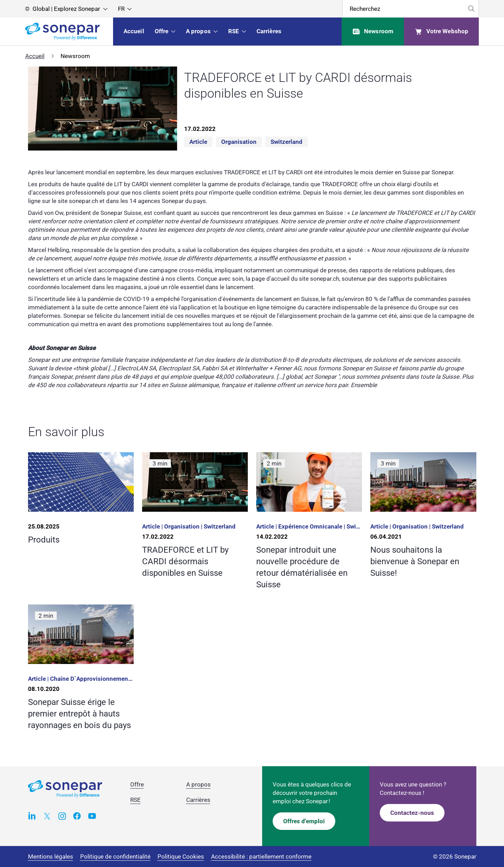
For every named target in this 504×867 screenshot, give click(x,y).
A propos (198, 784)
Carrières (198, 800)
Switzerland (286, 142)
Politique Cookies (181, 856)
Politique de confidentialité (115, 856)
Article (198, 142)
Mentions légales (51, 856)
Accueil (35, 56)
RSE (135, 800)
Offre (137, 784)
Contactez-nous (412, 813)
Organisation (239, 142)
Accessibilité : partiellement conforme (261, 856)
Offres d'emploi (304, 821)
